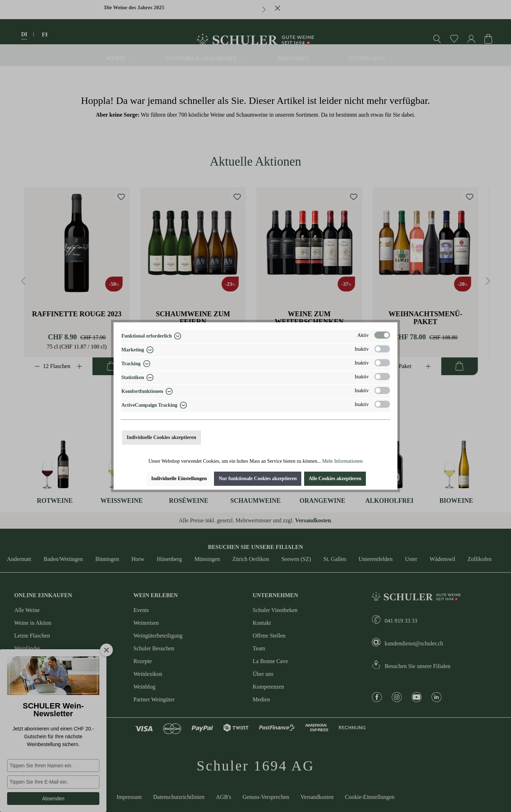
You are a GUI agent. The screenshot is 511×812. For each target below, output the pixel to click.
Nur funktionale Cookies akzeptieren (258, 479)
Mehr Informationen (342, 461)
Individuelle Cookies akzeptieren (161, 437)
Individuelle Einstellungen (179, 479)
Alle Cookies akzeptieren (335, 479)
